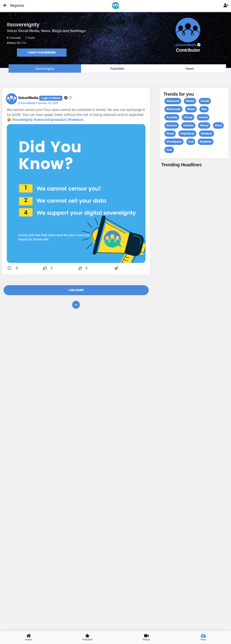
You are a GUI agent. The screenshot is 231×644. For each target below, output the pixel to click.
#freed (170, 134)
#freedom (76, 120)
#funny (204, 125)
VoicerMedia (29, 98)
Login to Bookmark (42, 53)
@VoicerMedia (27, 103)
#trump (188, 117)
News (190, 68)
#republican (187, 134)
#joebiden (206, 142)
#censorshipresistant (50, 120)
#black (191, 109)
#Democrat (173, 101)
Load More (76, 290)
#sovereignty (45, 68)
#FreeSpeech (174, 142)
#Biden (190, 101)
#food (218, 125)
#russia (203, 117)
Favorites (117, 68)
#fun (204, 109)
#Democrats (173, 109)
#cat (191, 142)
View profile (194, 394)
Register (15, 5)
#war (169, 150)
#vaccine (172, 125)
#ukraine (188, 125)
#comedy (172, 117)
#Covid (205, 101)
